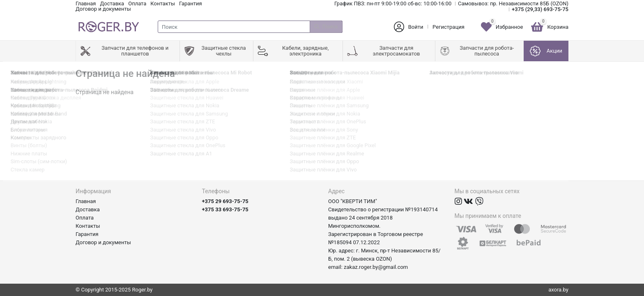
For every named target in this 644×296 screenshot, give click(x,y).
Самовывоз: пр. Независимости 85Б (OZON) (513, 3)
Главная (86, 3)
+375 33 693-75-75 (225, 209)
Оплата (137, 3)
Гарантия (191, 3)
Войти (416, 27)
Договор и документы (103, 9)
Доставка (112, 3)
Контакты (163, 3)
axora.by (558, 290)
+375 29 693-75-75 (225, 201)
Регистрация (448, 27)
